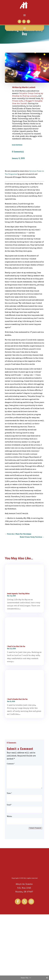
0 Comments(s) (18, 152)
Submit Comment (35, 828)
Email (9, 805)
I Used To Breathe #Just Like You (17, 699)
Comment (11, 764)
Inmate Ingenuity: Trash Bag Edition (18, 593)
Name (9, 793)
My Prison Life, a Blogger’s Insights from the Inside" (28, 101)
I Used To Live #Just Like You (16, 646)
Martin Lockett (29, 87)
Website (9, 816)
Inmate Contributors (17, 145)
